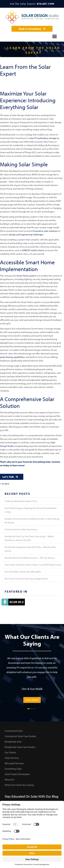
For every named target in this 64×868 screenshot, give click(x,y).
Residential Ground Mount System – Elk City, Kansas (30, 558)
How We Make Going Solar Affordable (23, 572)
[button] (55, 36)
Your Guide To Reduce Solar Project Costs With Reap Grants (33, 565)
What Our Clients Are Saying (19, 785)
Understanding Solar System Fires (21, 501)
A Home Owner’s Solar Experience (21, 529)
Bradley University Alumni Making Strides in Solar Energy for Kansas (32, 521)
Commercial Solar (14, 731)
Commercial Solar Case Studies (20, 736)
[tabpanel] (32, 679)
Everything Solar (13, 769)
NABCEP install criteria (33, 250)
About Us (9, 779)
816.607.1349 (46, 4)
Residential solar (13, 742)
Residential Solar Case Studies (20, 747)
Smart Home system (26, 276)
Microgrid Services (14, 763)
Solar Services (12, 758)
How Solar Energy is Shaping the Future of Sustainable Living (31, 510)
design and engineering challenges (26, 234)
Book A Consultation (32, 29)
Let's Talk (10, 477)
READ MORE (32, 700)
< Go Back (5, 484)
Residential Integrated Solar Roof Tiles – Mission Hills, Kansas (30, 549)
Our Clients (10, 752)
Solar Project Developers (17, 774)
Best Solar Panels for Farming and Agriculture (26, 579)
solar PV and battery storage (43, 138)
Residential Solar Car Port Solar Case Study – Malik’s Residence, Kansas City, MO (29, 538)
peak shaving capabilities (12, 357)
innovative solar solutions (45, 231)
